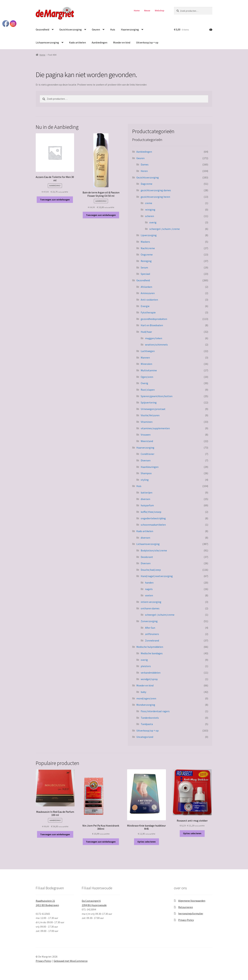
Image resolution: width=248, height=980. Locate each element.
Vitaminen (147, 422)
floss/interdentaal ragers (155, 711)
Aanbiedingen (99, 42)
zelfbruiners (152, 634)
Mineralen (146, 364)
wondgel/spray (149, 679)
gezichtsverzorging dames (156, 190)
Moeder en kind (122, 42)
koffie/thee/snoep (151, 512)
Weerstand (147, 441)
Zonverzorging (149, 621)
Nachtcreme (148, 248)
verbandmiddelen (151, 673)
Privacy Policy (186, 920)
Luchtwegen (148, 351)
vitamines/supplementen (155, 428)
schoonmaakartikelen (153, 525)
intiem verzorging (151, 602)
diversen (145, 499)
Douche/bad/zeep (151, 570)
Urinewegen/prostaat (153, 409)
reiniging (150, 210)
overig (153, 222)
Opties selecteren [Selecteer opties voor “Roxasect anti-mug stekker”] (192, 833)
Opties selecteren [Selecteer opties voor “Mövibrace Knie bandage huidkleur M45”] (147, 842)
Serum (144, 267)
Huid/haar (146, 332)
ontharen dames (150, 608)
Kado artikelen (77, 42)
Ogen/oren (147, 377)
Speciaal (145, 274)
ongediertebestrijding (153, 518)
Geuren (96, 29)
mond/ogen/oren (146, 698)
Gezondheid (42, 29)
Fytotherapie (148, 312)
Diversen (146, 460)
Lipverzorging (149, 235)
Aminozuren (148, 293)
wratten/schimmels (156, 345)
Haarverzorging (130, 29)
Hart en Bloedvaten (152, 325)
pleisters (146, 666)
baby (143, 692)
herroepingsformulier (191, 913)
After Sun (150, 628)
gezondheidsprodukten (154, 319)
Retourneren (186, 907)
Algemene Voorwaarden (192, 901)
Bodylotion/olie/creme (154, 550)
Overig (144, 383)
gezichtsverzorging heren (155, 197)
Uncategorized (145, 737)
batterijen (147, 492)
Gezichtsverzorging (71, 29)
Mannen (145, 358)
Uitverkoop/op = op (147, 42)
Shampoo (146, 473)
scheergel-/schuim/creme (160, 615)
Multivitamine (149, 370)
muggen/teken (154, 338)
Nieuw (147, 10)
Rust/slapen (148, 390)
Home (137, 10)
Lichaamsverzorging (47, 42)
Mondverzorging (146, 705)
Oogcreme (147, 254)
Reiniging (146, 261)
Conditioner (148, 454)
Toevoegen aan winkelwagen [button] (55, 200)
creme (149, 203)
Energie (145, 306)
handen (149, 583)
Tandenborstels (150, 718)
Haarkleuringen (150, 467)
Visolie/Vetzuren (150, 415)
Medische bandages (152, 653)
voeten (149, 595)
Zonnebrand (152, 640)
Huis (113, 29)
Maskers (145, 242)
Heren (144, 171)
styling (145, 480)
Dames (145, 164)
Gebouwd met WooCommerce (71, 961)
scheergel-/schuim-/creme (165, 229)
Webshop (160, 10)
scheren (149, 216)
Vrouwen (146, 435)
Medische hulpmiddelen (150, 647)
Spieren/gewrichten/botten (157, 396)
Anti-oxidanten (149, 300)
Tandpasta (147, 724)
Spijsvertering (149, 402)
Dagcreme (147, 184)
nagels (149, 589)
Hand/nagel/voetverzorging (157, 576)
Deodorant (147, 557)
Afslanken (146, 287)
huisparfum (147, 505)
